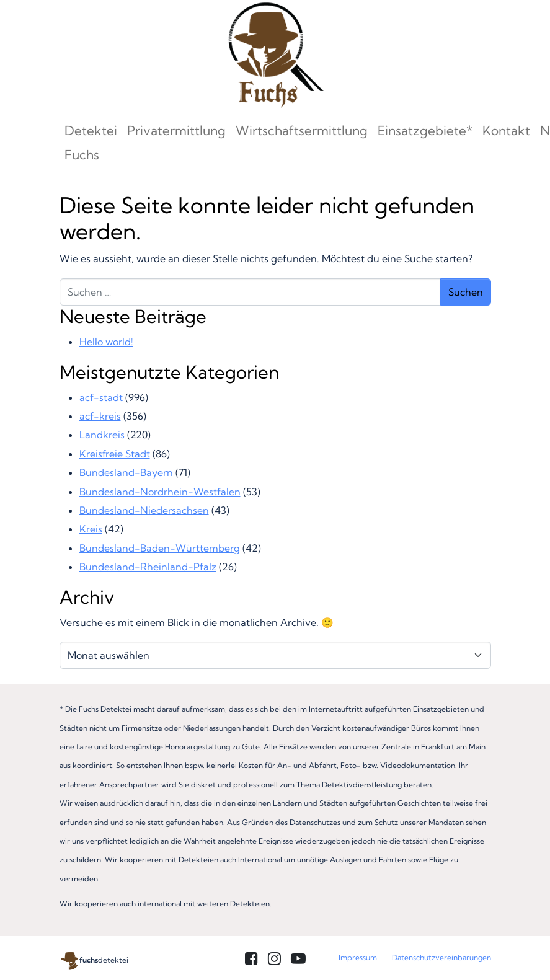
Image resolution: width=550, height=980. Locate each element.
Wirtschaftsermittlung (302, 130)
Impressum (358, 957)
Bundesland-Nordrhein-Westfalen (160, 492)
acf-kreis (100, 416)
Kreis (91, 529)
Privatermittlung (176, 130)
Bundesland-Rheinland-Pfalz (148, 567)
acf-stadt (101, 397)
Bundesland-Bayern (126, 472)
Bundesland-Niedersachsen (144, 510)
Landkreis (102, 435)
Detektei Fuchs (91, 143)
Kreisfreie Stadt (115, 454)
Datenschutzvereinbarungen (441, 957)
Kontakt (506, 130)
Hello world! (106, 342)
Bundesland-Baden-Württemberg (160, 548)
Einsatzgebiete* (425, 130)
